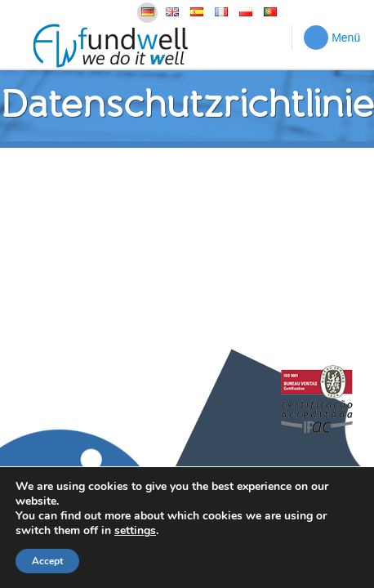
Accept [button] (47, 561)
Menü (332, 38)
